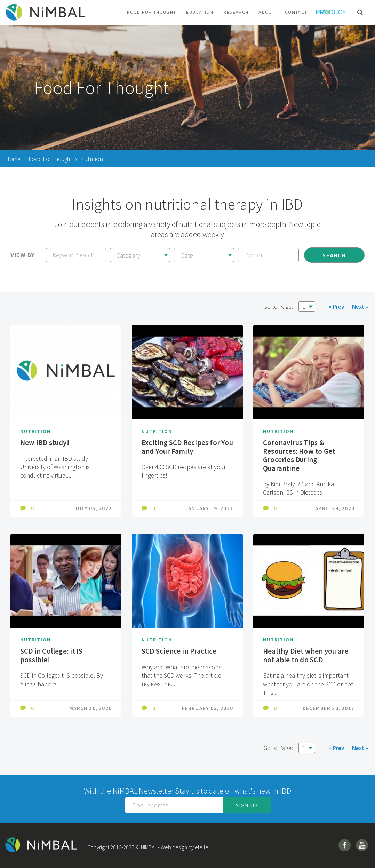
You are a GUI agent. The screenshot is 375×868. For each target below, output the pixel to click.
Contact (296, 12)
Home (13, 159)
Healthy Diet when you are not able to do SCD (307, 655)
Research (236, 12)
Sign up (247, 806)
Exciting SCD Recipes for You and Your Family (182, 447)
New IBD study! (46, 442)
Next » (359, 306)
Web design (176, 847)
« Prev (334, 306)
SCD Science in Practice (180, 651)
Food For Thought (151, 12)
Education (200, 12)
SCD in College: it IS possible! (52, 655)
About (267, 12)
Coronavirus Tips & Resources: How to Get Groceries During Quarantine (300, 455)
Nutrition (36, 431)
